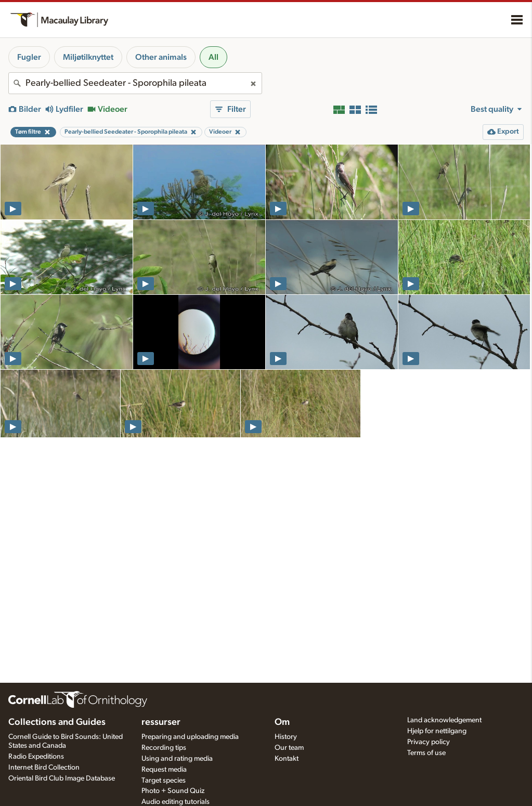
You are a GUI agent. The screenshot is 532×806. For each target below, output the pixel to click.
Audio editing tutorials (176, 802)
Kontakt (287, 759)
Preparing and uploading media (190, 737)
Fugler (29, 57)
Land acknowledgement (444, 720)
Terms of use (426, 753)
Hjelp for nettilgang (437, 731)
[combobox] (135, 83)
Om (282, 722)
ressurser (161, 722)
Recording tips (164, 748)
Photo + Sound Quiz (173, 791)
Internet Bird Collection (44, 768)
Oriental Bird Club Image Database (62, 778)
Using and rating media (177, 759)
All (213, 57)
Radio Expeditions (36, 757)
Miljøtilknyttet (88, 57)
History (286, 737)
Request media (164, 770)
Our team (289, 748)
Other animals (161, 57)
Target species (164, 781)
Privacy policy (429, 742)
